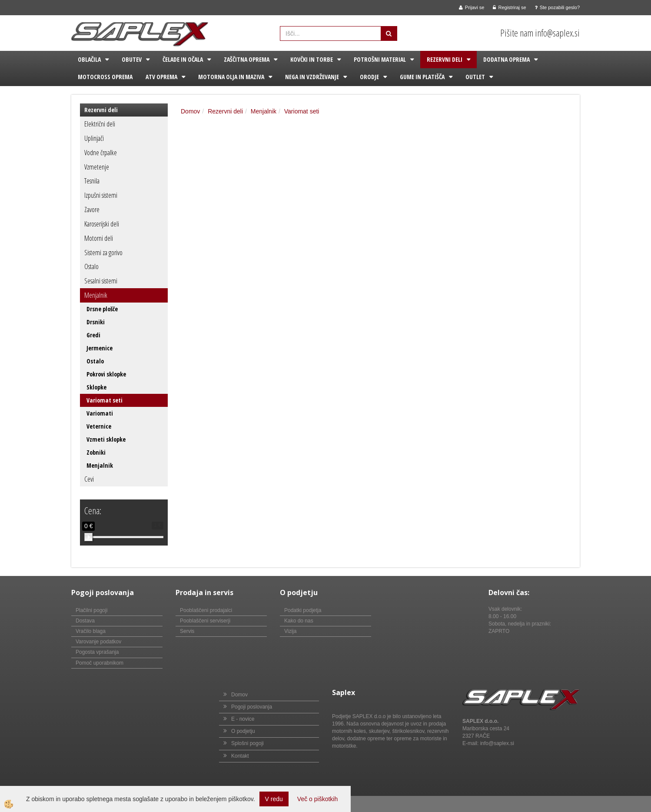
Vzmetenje (97, 167)
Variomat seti (105, 400)
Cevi (89, 479)
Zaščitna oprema (247, 59)
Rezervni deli (445, 59)
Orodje (369, 77)
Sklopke (96, 387)
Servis (187, 631)
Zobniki (96, 452)
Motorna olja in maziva (231, 77)
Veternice (99, 426)
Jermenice (100, 348)
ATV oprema (161, 77)
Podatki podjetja (303, 610)
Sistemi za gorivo (103, 253)
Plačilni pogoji (91, 610)
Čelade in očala (183, 59)
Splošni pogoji (247, 743)
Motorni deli (99, 238)
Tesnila (92, 181)
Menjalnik (96, 295)
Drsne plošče (102, 309)
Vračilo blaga (91, 631)
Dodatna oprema (507, 59)
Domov (190, 111)
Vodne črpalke (101, 153)
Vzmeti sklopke (106, 439)
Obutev (132, 59)
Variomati (100, 413)
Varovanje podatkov (98, 642)
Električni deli (100, 124)
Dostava (85, 621)
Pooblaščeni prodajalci (206, 610)
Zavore (92, 210)
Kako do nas (299, 621)
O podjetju (243, 731)
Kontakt (240, 756)
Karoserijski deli (102, 224)
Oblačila (89, 59)
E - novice (243, 719)
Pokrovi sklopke (106, 374)
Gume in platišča (422, 77)
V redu (274, 799)
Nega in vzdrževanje (312, 77)
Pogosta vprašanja (97, 652)
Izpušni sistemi (101, 195)
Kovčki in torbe (312, 59)
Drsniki (96, 322)
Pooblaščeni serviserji (205, 621)
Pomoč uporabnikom (100, 663)
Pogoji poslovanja (252, 707)
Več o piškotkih (317, 799)
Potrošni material (380, 59)
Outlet (475, 77)
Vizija (290, 631)
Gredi (93, 335)
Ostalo (91, 266)
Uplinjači (94, 138)
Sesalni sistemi (101, 281)
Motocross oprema (105, 77)
